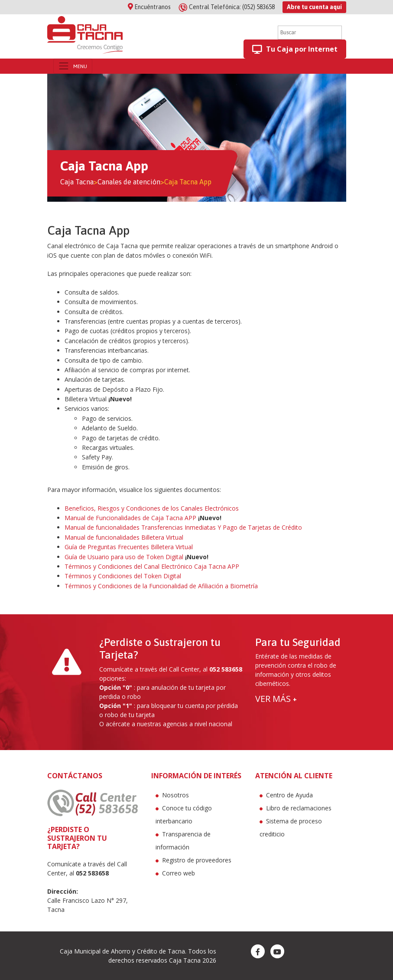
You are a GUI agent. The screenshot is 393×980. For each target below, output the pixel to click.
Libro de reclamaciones (299, 808)
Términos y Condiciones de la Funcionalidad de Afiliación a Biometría (161, 586)
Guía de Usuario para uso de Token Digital (124, 557)
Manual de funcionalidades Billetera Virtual (124, 537)
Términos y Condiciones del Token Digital (123, 576)
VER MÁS (276, 699)
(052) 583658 (227, 7)
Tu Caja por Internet (295, 49)
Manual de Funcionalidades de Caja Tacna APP (130, 518)
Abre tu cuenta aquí (314, 7)
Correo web (179, 873)
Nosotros (175, 795)
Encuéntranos (149, 7)
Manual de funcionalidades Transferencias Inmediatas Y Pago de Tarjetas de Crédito (183, 527)
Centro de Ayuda (289, 795)
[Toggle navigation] (73, 66)
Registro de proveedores (197, 860)
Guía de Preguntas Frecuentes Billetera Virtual (129, 547)
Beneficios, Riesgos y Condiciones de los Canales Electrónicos (152, 508)
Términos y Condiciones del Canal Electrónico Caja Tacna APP (152, 566)
